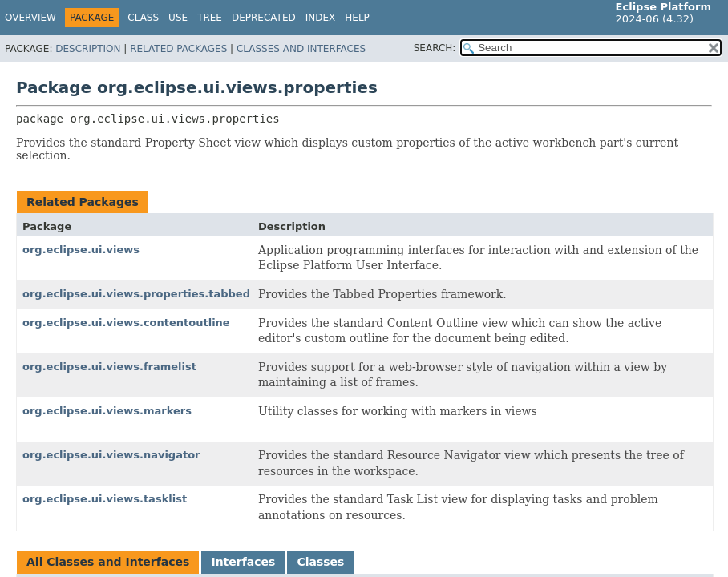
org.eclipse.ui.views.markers (107, 411)
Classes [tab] (320, 562)
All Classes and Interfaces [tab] (108, 562)
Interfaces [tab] (243, 562)
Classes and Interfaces (301, 49)
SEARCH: (435, 48)
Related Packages (178, 49)
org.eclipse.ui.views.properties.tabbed (136, 294)
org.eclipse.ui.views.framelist (109, 367)
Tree (210, 18)
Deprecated (264, 18)
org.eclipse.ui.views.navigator (111, 455)
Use (178, 18)
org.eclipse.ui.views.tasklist (105, 499)
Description (88, 49)
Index (321, 18)
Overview (30, 18)
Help (357, 18)
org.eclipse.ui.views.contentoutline (126, 323)
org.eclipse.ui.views (81, 250)
